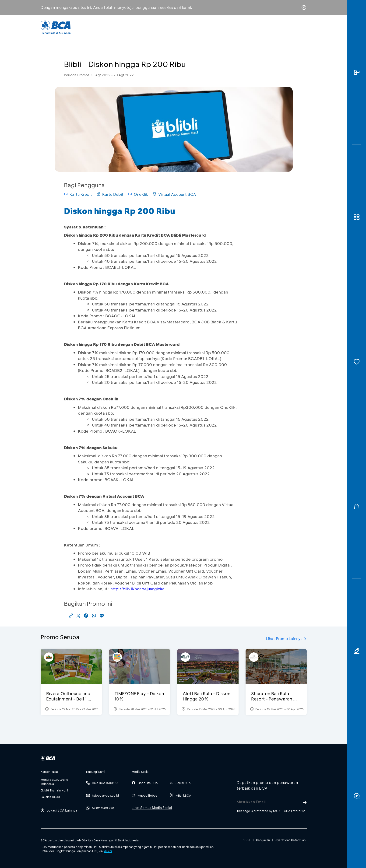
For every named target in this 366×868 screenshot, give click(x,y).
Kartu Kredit (78, 194)
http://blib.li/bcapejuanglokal (138, 589)
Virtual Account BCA (174, 194)
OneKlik (138, 194)
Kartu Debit (110, 194)
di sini (108, 851)
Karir (234, 27)
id (294, 27)
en (303, 27)
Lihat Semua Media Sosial (152, 808)
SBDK (247, 840)
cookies (167, 8)
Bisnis (171, 27)
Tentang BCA (203, 27)
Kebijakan (263, 840)
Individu (144, 27)
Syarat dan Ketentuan (290, 840)
